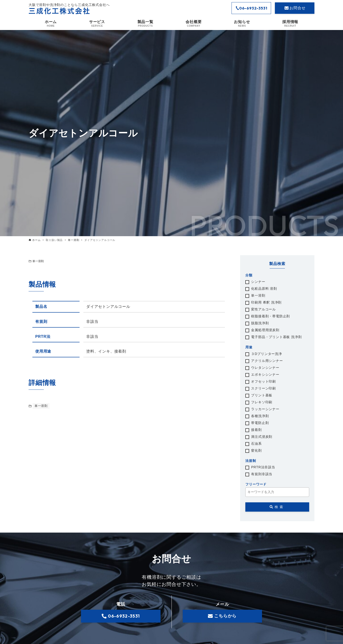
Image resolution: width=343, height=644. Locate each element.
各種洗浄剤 (260, 416)
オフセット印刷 (263, 382)
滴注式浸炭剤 (262, 437)
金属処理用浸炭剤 (265, 330)
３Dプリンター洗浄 (266, 354)
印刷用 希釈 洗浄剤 (266, 303)
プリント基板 (262, 395)
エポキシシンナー (265, 375)
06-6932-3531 (251, 8)
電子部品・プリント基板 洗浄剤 (276, 337)
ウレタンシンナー (265, 368)
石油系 (256, 444)
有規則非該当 (262, 474)
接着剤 (256, 430)
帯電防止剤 (260, 423)
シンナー (258, 282)
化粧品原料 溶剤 (264, 289)
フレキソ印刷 (262, 402)
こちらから (222, 616)
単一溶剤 (38, 261)
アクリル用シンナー (267, 361)
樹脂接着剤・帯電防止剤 (270, 316)
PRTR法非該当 (263, 467)
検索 (277, 507)
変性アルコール (263, 310)
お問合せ (295, 8)
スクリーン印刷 (263, 389)
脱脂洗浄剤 (260, 323)
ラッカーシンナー (265, 409)
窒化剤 (256, 451)
